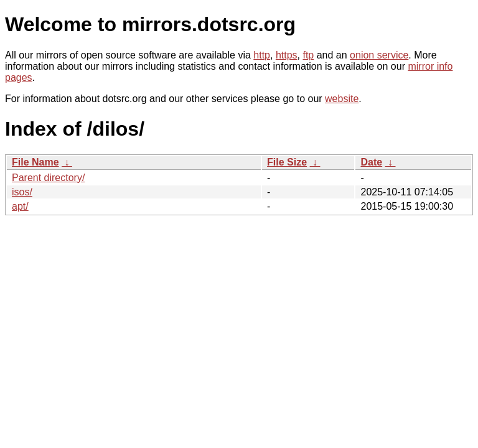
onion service (379, 55)
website (342, 99)
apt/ (20, 206)
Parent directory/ (48, 178)
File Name (35, 162)
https (287, 55)
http (262, 55)
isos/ (22, 192)
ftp (308, 55)
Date (371, 162)
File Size (287, 162)
